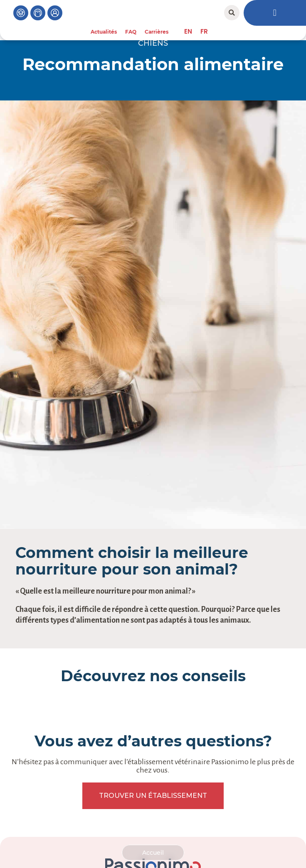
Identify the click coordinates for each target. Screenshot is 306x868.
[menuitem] (188, 31)
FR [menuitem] (204, 31)
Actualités (104, 32)
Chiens (153, 43)
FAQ (131, 32)
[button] (232, 13)
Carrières (157, 32)
